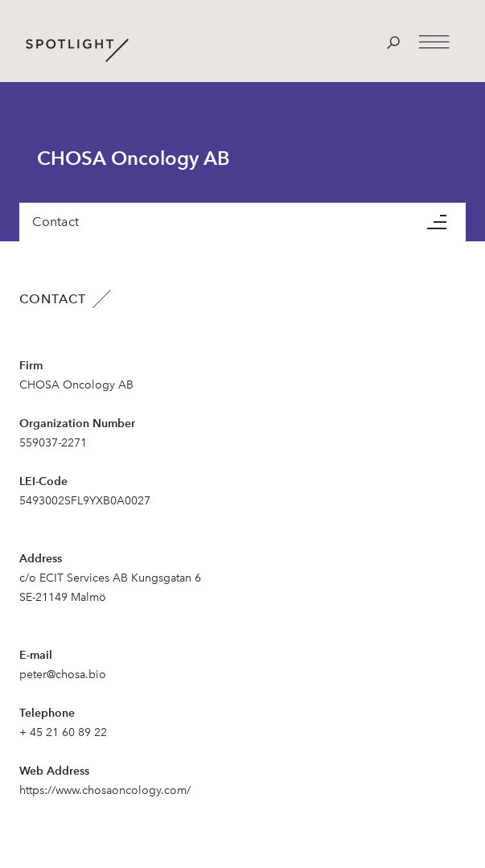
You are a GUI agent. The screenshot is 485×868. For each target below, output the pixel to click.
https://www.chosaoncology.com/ (105, 790)
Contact (55, 222)
